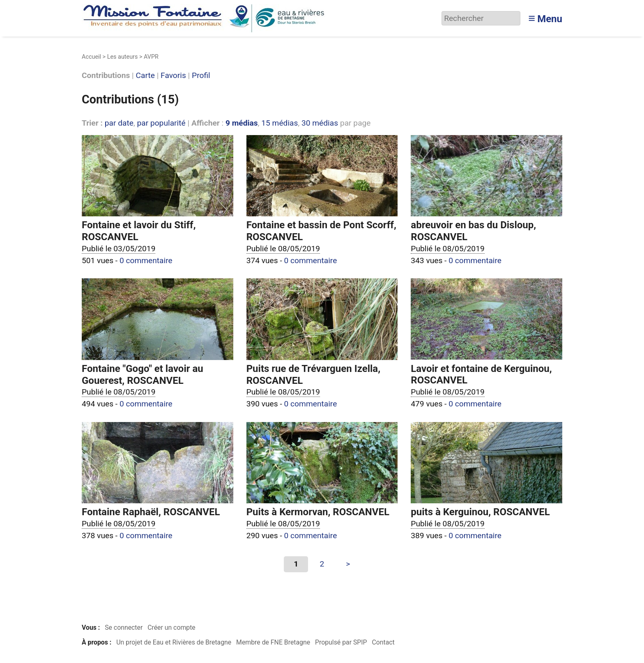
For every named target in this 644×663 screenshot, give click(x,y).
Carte (145, 76)
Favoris (173, 76)
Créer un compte (171, 627)
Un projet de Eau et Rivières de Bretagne (174, 642)
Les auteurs (123, 57)
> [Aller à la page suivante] (348, 564)
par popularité (161, 123)
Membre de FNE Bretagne (273, 642)
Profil (201, 76)
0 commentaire (146, 260)
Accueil (91, 57)
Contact (383, 642)
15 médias (279, 123)
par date (119, 123)
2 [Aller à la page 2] (322, 564)
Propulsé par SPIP (341, 642)
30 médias (320, 123)
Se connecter (124, 627)
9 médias (242, 123)
